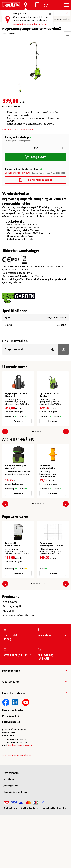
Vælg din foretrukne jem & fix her (30, 24)
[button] (33, 432)
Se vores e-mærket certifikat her (17, 755)
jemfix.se (9, 779)
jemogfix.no (11, 786)
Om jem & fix (10, 682)
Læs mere (8, 130)
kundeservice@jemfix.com (20, 745)
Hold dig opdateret (14, 693)
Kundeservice (11, 671)
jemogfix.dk (11, 773)
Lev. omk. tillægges (11, 106)
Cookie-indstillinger (16, 792)
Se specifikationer (25, 130)
